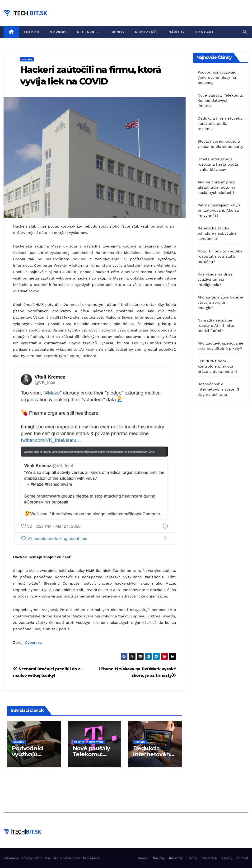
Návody (177, 32)
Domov (32, 32)
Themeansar (90, 858)
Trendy (117, 32)
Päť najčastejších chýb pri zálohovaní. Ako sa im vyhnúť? (219, 210)
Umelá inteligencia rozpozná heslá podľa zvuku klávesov (218, 164)
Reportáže (147, 32)
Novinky (58, 32)
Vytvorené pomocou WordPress (28, 858)
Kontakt (205, 32)
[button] (245, 32)
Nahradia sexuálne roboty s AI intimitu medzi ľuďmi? (216, 325)
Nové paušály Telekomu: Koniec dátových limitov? (220, 100)
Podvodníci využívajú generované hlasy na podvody (217, 77)
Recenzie (87, 32)
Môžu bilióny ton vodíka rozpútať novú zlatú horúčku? (220, 256)
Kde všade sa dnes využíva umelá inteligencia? (215, 279)
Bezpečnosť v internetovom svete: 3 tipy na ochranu (219, 389)
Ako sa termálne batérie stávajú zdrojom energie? (220, 302)
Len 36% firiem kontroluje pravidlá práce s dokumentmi (217, 366)
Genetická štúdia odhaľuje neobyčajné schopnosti (217, 233)
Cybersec (33, 642)
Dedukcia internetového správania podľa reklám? (220, 124)
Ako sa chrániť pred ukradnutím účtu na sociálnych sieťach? (217, 187)
